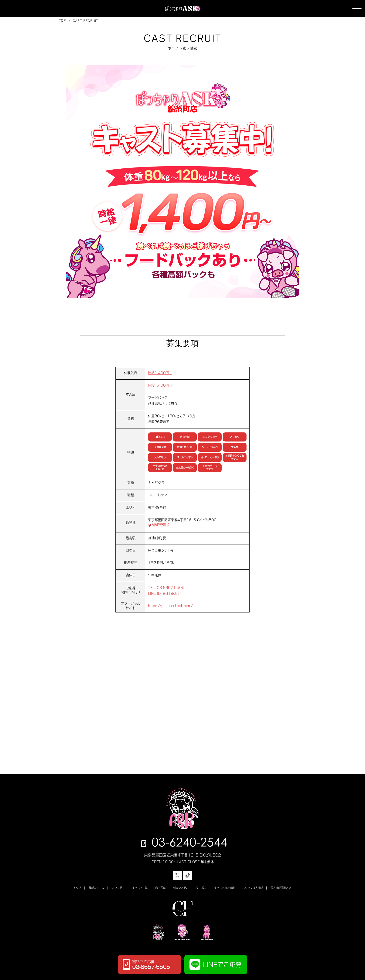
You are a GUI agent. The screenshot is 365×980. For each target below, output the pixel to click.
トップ (77, 888)
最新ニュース (96, 888)
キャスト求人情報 (224, 888)
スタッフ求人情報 (253, 888)
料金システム (181, 888)
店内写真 (160, 888)
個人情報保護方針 (281, 888)
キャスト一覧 (140, 888)
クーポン (201, 888)
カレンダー (118, 888)
